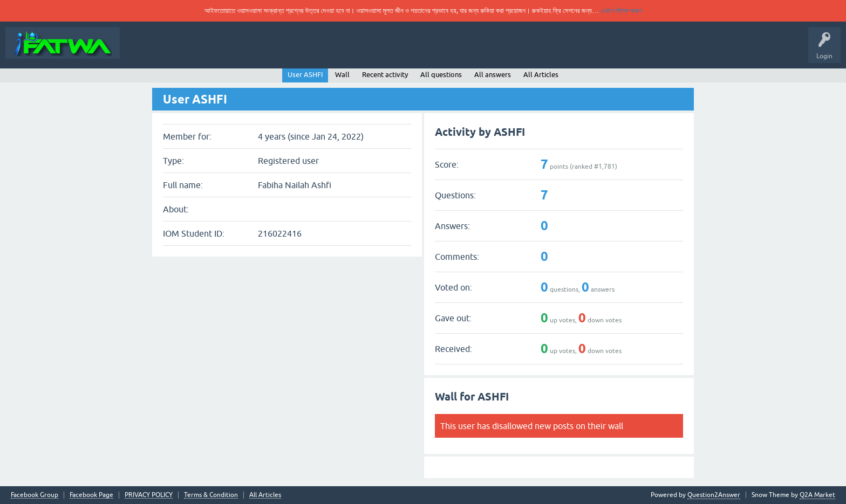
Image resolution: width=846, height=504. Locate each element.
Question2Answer (714, 495)
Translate (402, 51)
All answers (493, 75)
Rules (241, 51)
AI (528, 51)
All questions (441, 75)
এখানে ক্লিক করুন (621, 11)
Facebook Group (35, 495)
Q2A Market (817, 495)
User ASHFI (305, 75)
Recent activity (385, 75)
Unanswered (282, 51)
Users (367, 51)
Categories (328, 51)
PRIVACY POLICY (149, 495)
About (139, 51)
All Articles (490, 51)
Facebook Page (91, 495)
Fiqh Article (445, 51)
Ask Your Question (190, 51)
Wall (342, 75)
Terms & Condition (211, 495)
